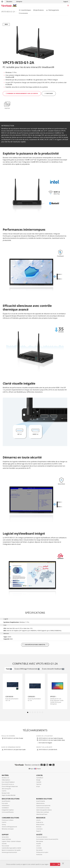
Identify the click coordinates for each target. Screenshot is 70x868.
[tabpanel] (13, 691)
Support (66, 2)
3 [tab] (33, 712)
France (38, 769)
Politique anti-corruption (42, 852)
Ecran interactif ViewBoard (8, 782)
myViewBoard (40, 778)
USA (54, 864)
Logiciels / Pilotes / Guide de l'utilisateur (11, 841)
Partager (49, 93)
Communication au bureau (43, 808)
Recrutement (39, 850)
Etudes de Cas (40, 822)
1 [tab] (28, 712)
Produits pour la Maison (8, 820)
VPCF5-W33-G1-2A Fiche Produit (13, 738)
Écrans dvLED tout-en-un (8, 784)
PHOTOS (7, 105)
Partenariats (39, 855)
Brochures (39, 827)
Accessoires (23, 13)
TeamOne (39, 784)
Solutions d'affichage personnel (9, 827)
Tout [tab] (9, 669)
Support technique (6, 839)
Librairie (38, 820)
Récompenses (40, 841)
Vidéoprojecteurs (6, 780)
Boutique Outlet (6, 793)
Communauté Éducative (8, 812)
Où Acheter (39, 848)
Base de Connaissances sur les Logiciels (11, 850)
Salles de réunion (40, 803)
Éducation (9, 2)
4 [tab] (35, 712)
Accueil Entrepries (41, 801)
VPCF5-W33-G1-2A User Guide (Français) (51, 738)
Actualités (39, 844)
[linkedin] (54, 765)
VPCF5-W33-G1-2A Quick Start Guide (15, 750)
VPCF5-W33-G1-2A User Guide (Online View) (52, 740)
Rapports (39, 831)
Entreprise (19, 2)
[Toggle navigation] (68, 5)
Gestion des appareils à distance (44, 810)
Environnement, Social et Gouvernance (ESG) (47, 839)
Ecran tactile (5, 803)
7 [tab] (42, 712)
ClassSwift (39, 782)
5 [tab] (37, 712)
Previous (3, 691)
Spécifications (39, 10)
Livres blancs (39, 829)
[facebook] (42, 765)
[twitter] (45, 765)
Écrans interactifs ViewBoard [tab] (53, 669)
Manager (38, 780)
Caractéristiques (25, 10)
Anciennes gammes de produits (9, 852)
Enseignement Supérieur (8, 810)
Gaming (4, 825)
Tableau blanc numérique (43, 812)
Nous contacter (5, 846)
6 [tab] (40, 712)
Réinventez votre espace (8, 829)
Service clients (5, 837)
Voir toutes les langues (45, 743)
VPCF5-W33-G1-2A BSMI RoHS (48, 750)
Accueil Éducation (6, 801)
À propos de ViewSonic (42, 837)
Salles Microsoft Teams (42, 814)
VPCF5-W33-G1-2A (8, 12)
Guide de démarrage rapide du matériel (11, 848)
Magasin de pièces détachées (9, 795)
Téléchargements (53, 10)
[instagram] (48, 765)
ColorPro (4, 791)
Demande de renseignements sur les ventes (22, 93)
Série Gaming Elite (6, 789)
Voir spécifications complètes (35, 645)
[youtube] (51, 765)
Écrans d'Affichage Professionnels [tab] (27, 669)
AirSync (38, 786)
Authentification (6, 806)
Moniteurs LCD (5, 778)
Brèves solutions (40, 825)
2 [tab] (30, 712)
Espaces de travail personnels (43, 806)
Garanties (4, 844)
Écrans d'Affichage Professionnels (10, 786)
